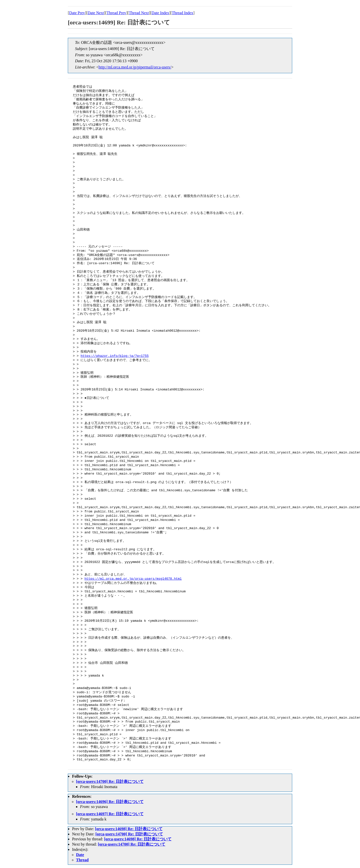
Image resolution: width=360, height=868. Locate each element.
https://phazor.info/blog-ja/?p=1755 (115, 356)
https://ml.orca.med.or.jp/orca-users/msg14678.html (133, 579)
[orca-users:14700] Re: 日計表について (110, 781)
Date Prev (77, 13)
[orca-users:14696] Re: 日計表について (110, 802)
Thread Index (182, 13)
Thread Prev (116, 13)
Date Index (160, 13)
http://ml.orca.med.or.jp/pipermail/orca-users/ (135, 67)
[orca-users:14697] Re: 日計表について (110, 814)
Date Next (96, 13)
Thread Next (139, 13)
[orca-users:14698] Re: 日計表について (129, 829)
